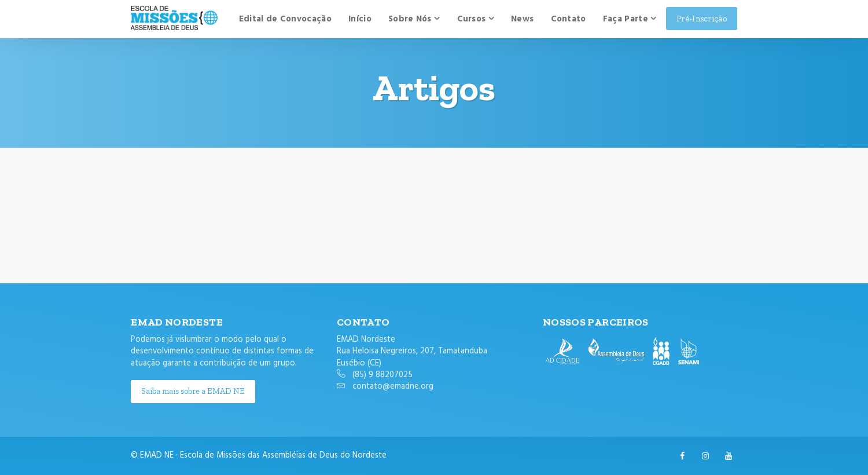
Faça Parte (626, 19)
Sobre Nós (410, 19)
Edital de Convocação (285, 19)
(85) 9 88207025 (382, 375)
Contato (569, 19)
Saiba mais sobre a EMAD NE (193, 391)
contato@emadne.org (393, 387)
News (522, 19)
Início (360, 19)
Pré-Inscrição (702, 19)
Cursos (472, 19)
